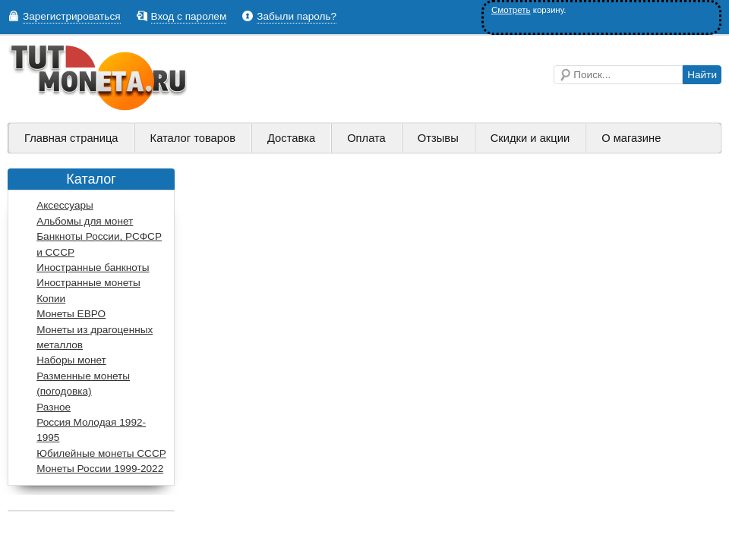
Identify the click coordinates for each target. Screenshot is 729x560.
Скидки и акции (530, 138)
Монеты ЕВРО (71, 314)
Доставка (291, 138)
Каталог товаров (193, 138)
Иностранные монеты (88, 283)
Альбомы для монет (85, 221)
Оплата (366, 138)
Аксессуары (65, 205)
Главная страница (71, 138)
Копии (51, 299)
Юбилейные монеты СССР (101, 453)
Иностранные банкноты (93, 267)
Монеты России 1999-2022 (100, 469)
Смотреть (511, 10)
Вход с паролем (189, 16)
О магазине (631, 138)
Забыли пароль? (297, 16)
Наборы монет (71, 360)
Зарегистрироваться (72, 16)
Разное (54, 407)
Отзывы (438, 138)
